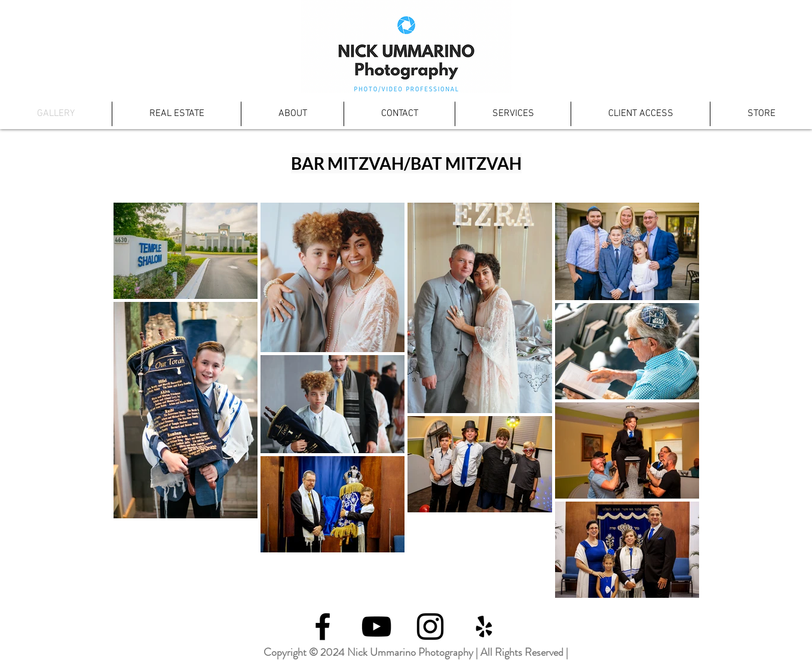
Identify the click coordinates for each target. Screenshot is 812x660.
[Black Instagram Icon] (430, 627)
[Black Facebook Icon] (323, 627)
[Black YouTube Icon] (376, 627)
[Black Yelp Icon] (484, 627)
